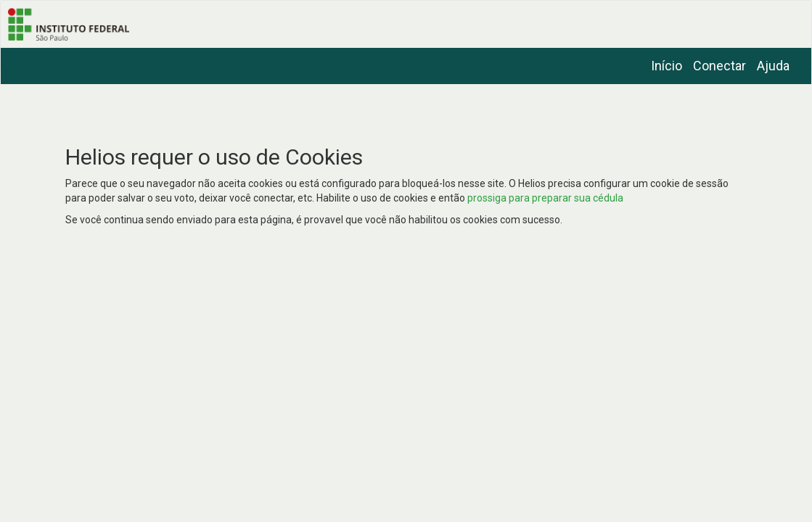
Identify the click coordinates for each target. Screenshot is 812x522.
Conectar (719, 66)
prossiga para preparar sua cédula (545, 198)
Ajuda (773, 66)
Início (667, 66)
